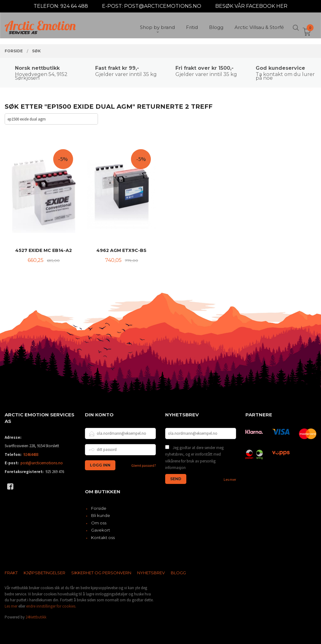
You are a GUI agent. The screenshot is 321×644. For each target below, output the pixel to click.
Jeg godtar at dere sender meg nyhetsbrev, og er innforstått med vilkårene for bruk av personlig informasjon (194, 458)
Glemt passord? (144, 465)
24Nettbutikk (36, 617)
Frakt (11, 573)
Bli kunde (101, 515)
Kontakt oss (103, 537)
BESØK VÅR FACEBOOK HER (251, 6)
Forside (99, 508)
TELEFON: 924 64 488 (61, 6)
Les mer (230, 479)
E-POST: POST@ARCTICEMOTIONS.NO (152, 6)
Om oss (99, 523)
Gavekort (101, 530)
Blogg (178, 573)
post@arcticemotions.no (42, 463)
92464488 (31, 455)
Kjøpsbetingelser (44, 573)
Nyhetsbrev (151, 573)
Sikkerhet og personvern (101, 573)
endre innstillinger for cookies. (51, 606)
